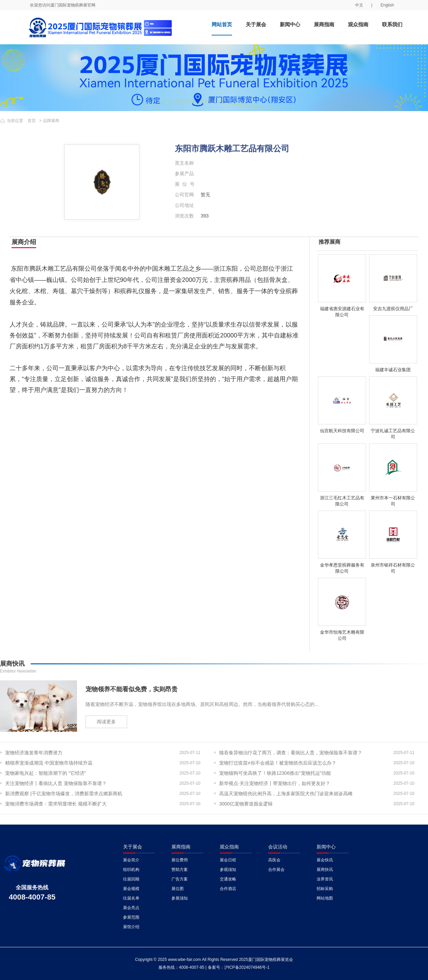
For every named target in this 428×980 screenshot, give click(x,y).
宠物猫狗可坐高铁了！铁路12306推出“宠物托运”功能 (275, 773)
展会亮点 (131, 908)
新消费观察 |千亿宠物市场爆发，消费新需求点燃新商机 (64, 794)
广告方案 (180, 879)
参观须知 (228, 870)
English (387, 5)
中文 (359, 5)
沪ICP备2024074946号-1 (247, 967)
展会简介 (131, 860)
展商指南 (324, 24)
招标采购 (325, 889)
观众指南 (358, 24)
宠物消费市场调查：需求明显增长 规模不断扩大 (56, 804)
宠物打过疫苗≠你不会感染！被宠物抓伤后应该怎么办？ (278, 763)
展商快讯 (325, 870)
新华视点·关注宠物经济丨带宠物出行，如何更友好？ (275, 783)
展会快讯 (325, 860)
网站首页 (222, 24)
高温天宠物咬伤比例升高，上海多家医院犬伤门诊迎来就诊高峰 (286, 794)
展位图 (178, 889)
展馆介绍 (131, 927)
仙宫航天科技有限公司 (342, 431)
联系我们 (392, 24)
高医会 (274, 860)
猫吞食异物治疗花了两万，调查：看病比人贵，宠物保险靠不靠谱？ (291, 753)
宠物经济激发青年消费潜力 (34, 753)
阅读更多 (106, 722)
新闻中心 (290, 24)
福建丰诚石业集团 (393, 370)
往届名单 (131, 898)
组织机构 (131, 870)
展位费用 (180, 860)
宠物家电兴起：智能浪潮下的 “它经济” (45, 773)
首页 (32, 121)
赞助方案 (180, 870)
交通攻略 (228, 879)
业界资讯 (325, 879)
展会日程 (228, 860)
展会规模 (131, 889)
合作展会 (276, 870)
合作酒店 (228, 889)
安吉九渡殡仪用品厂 (393, 309)
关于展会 (256, 24)
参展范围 (131, 917)
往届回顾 (131, 879)
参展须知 (180, 898)
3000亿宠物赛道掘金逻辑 (246, 804)
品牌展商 (51, 121)
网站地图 (325, 898)
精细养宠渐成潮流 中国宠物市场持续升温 (49, 763)
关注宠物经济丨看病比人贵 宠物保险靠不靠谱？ (56, 783)
